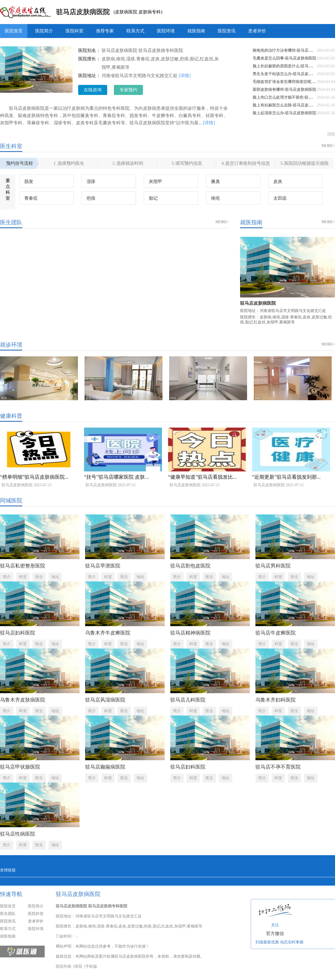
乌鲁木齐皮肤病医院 (23, 700)
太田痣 (280, 198)
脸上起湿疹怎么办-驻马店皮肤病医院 (285, 113)
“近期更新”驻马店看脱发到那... (286, 477)
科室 (23, 577)
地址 (55, 577)
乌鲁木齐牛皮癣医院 (108, 633)
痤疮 (216, 198)
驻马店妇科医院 (18, 633)
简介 (7, 577)
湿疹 (91, 181)
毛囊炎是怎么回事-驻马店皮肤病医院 (285, 58)
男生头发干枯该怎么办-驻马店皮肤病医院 (289, 74)
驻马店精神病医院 (190, 633)
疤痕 (91, 198)
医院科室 (75, 31)
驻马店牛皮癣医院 (276, 633)
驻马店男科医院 (273, 566)
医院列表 (64, 966)
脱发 (29, 181)
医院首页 (14, 31)
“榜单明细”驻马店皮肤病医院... (34, 477)
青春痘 (31, 198)
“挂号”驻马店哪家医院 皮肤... (116, 477)
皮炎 (278, 181)
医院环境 (166, 31)
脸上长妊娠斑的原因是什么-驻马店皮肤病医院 (292, 66)
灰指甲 (155, 181)
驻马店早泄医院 (103, 566)
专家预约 (128, 90)
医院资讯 (227, 31)
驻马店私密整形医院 (23, 566)
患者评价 (257, 31)
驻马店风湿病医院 (105, 700)
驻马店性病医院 (18, 834)
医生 (39, 577)
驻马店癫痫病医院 (105, 767)
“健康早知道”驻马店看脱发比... (202, 477)
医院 (78, 966)
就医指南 (196, 31)
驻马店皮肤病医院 (83, 12)
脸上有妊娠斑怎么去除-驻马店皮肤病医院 (289, 105)
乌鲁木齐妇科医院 (276, 700)
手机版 (91, 966)
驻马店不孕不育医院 (278, 767)
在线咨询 (93, 90)
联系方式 (135, 31)
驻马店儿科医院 (188, 700)
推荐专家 (105, 31)
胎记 (153, 198)
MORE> (328, 146)
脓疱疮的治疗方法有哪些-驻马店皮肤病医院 (290, 50)
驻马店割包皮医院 (190, 566)
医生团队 (8, 914)
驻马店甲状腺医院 (20, 767)
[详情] (185, 76)
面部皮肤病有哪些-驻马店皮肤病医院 (285, 90)
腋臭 (216, 181)
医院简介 (44, 31)
